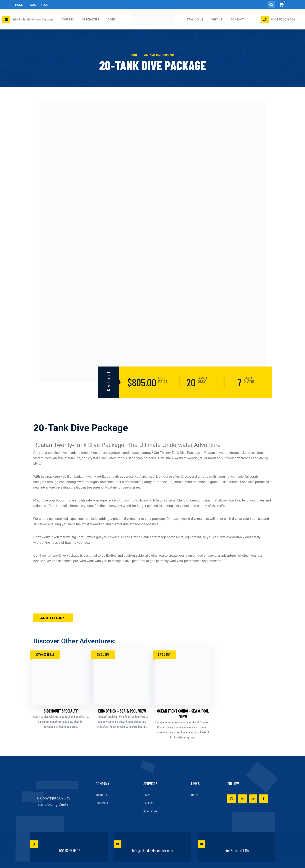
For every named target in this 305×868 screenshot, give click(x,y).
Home (19, 5)
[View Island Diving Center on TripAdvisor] (253, 799)
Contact (237, 19)
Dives (147, 795)
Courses (149, 803)
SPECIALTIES (91, 19)
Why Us (217, 19)
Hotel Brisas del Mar (224, 847)
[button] (271, 5)
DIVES (112, 19)
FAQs (32, 5)
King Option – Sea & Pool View (122, 711)
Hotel (194, 795)
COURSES (67, 19)
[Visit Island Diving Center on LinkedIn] (242, 799)
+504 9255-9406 (283, 19)
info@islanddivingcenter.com (33, 19)
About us (101, 795)
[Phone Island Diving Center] (265, 20)
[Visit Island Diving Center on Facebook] (264, 799)
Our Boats (102, 803)
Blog (44, 5)
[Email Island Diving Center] (6, 20)
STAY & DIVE (195, 19)
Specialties (150, 811)
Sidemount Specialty (61, 711)
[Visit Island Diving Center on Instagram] (232, 799)
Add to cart (53, 618)
